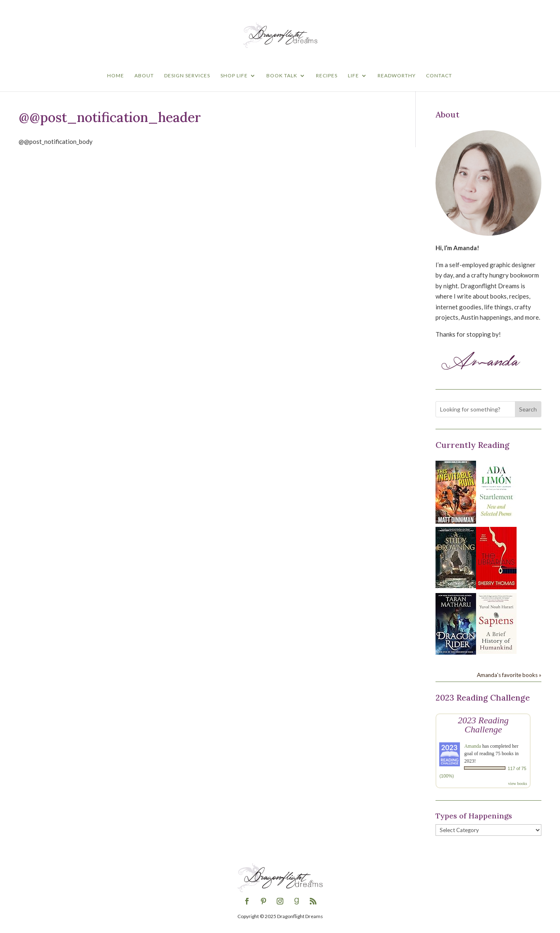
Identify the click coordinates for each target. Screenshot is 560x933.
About (144, 76)
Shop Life (234, 76)
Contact (439, 76)
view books (518, 783)
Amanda (473, 746)
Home (116, 76)
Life (353, 76)
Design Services (187, 76)
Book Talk (282, 76)
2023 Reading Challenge (483, 725)
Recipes (327, 76)
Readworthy (397, 76)
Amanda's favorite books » (509, 675)
